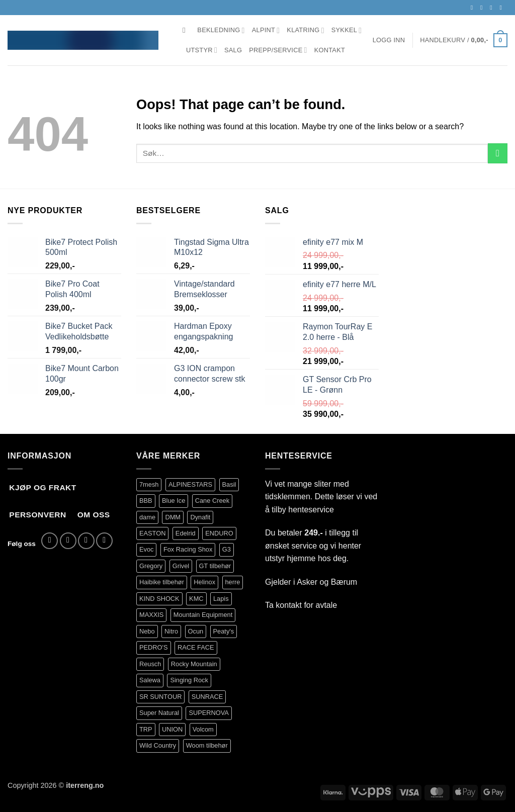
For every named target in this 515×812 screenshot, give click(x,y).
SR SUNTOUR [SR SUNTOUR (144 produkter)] (160, 697)
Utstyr (202, 50)
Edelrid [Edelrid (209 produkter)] (186, 533)
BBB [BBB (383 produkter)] (146, 501)
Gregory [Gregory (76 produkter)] (151, 566)
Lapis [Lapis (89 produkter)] (221, 599)
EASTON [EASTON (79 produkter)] (152, 533)
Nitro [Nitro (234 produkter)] (171, 631)
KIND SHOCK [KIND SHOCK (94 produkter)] (159, 599)
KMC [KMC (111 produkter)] (196, 599)
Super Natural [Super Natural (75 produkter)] (159, 713)
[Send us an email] (493, 8)
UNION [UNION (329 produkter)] (172, 729)
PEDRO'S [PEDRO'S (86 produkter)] (154, 647)
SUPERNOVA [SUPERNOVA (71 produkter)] (208, 713)
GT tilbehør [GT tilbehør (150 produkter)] (215, 566)
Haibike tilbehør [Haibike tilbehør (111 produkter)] (162, 582)
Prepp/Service (278, 50)
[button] (389, 40)
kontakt (289, 605)
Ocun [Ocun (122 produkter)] (196, 631)
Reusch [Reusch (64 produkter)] (150, 664)
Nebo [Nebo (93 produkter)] (147, 631)
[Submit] (498, 153)
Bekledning (221, 30)
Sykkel (347, 30)
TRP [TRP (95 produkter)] (146, 729)
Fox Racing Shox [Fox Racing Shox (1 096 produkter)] (188, 549)
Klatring (305, 30)
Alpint (266, 30)
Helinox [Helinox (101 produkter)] (204, 582)
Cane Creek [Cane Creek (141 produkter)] (212, 501)
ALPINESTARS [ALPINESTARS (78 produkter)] (190, 484)
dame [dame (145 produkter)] (147, 517)
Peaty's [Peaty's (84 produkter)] (224, 631)
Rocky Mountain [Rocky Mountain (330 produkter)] (194, 664)
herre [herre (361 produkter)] (233, 582)
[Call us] (502, 8)
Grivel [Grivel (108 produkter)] (181, 566)
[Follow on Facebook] (474, 8)
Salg (233, 50)
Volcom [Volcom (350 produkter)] (203, 729)
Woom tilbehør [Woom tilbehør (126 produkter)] (207, 745)
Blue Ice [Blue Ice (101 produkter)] (174, 501)
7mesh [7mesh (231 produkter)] (149, 484)
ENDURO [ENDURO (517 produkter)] (219, 533)
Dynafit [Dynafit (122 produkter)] (200, 517)
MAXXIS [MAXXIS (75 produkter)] (151, 615)
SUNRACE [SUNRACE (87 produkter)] (207, 697)
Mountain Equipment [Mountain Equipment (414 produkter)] (203, 615)
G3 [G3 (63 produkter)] (227, 549)
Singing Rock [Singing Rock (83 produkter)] (189, 680)
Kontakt (330, 50)
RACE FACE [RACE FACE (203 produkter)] (196, 647)
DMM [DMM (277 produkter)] (173, 517)
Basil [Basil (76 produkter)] (229, 484)
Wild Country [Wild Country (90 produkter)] (158, 745)
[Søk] (186, 30)
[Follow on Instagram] (483, 8)
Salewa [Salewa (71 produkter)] (150, 680)
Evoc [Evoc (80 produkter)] (146, 549)
